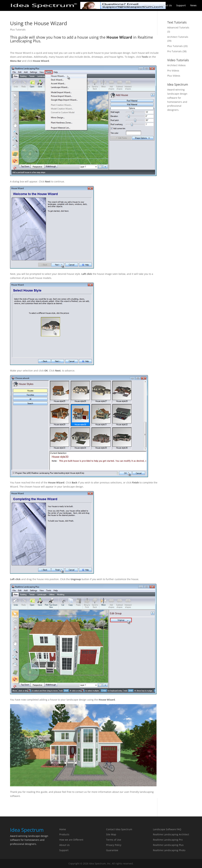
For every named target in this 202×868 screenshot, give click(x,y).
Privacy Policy (114, 845)
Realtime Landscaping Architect (171, 834)
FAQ (137, 6)
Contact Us (165, 6)
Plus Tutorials (18, 30)
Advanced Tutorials (178, 27)
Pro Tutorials (174, 51)
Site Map (111, 834)
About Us (149, 6)
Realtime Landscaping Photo (169, 850)
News (193, 6)
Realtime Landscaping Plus (168, 845)
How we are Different (71, 840)
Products (105, 6)
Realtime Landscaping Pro (168, 840)
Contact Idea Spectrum (119, 829)
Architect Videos (176, 65)
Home (92, 6)
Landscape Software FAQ (167, 829)
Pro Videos (173, 71)
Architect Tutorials (178, 37)
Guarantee (124, 6)
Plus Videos (174, 76)
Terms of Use (114, 840)
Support (181, 6)
